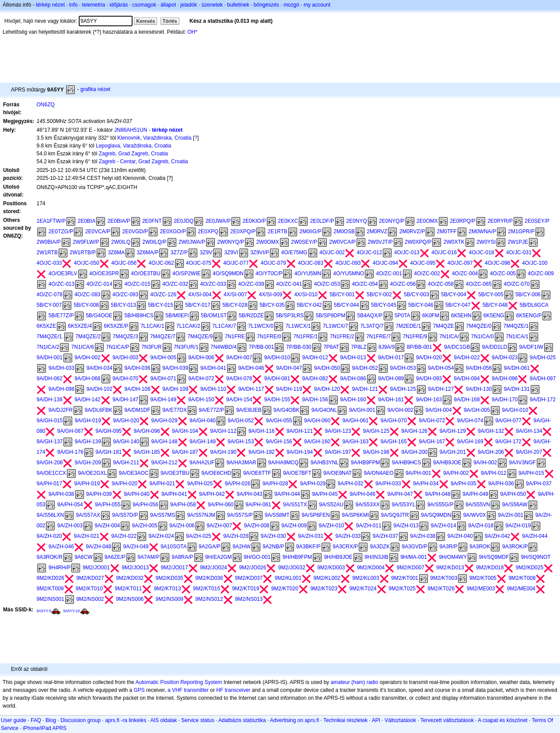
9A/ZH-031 (311, 536)
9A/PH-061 (258, 505)
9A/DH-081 (277, 379)
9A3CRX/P (345, 547)
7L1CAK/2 (188, 326)
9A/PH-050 (513, 494)
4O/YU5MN (308, 274)
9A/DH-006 (201, 358)
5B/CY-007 (49, 305)
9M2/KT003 (444, 578)
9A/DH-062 (49, 379)
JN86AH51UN (131, 130)
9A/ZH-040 (460, 536)
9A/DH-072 (201, 379)
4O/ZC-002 (427, 274)
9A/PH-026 (238, 484)
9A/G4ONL (324, 410)
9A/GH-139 (88, 442)
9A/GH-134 (529, 431)
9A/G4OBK (286, 410)
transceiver (238, 690)
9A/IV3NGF (522, 463)
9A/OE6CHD (216, 473)
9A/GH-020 (126, 421)
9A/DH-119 (289, 389)
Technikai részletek (345, 720)
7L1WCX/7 (336, 326)
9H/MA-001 (414, 557)
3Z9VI (231, 253)
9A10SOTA (174, 547)
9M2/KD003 (331, 568)
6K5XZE (46, 326)
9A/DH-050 (327, 368)
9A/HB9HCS (407, 463)
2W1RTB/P (83, 253)
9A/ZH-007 (219, 526)
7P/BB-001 (261, 347)
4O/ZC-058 (441, 284)
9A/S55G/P (441, 505)
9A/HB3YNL (325, 463)
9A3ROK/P (515, 547)
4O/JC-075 (199, 263)
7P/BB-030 (299, 347)
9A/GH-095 (108, 431)
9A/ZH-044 (535, 536)
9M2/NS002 (90, 599)
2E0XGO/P (173, 231)
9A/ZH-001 (511, 515)
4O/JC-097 (460, 263)
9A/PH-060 (221, 505)
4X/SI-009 (271, 295)
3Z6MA (116, 253)
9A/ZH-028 (236, 536)
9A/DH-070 (125, 379)
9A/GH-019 (88, 421)
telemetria (93, 5)
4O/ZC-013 (61, 284)
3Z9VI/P (260, 253)
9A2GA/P (210, 547)
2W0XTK (454, 242)
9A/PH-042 (212, 494)
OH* (192, 32)
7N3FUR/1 (186, 347)
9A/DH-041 (213, 368)
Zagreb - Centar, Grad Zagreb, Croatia (143, 161)
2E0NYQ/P (392, 221)
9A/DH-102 (100, 389)
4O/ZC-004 (465, 274)
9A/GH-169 (470, 442)
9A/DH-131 (516, 389)
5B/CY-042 (309, 305)
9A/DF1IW (531, 347)
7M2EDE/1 (408, 326)
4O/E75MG (294, 253)
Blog (51, 720)
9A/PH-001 (418, 473)
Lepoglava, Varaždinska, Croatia (134, 146)
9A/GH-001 (362, 410)
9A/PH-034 (426, 484)
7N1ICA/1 (517, 337)
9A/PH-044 (287, 494)
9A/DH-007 (239, 358)
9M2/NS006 (130, 599)
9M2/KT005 (483, 578)
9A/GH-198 (376, 452)
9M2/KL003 (366, 578)
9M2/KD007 (411, 568)
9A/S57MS (163, 515)
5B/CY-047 (458, 305)
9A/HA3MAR (241, 463)
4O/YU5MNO (349, 274)
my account (317, 5)
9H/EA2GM (219, 557)
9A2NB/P (273, 547)
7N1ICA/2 (48, 347)
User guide (14, 720)
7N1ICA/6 (83, 347)
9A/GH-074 (470, 421)
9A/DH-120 (327, 389)
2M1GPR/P (521, 231)
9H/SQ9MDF (494, 557)
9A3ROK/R (49, 557)
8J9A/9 (387, 347)
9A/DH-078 (239, 379)
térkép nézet (50, 5)
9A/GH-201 (453, 452)
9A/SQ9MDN (436, 515)
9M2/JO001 (96, 568)
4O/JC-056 (124, 263)
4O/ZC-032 (175, 284)
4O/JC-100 (535, 263)
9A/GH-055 (279, 421)
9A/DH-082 (315, 379)
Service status (198, 720)
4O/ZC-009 (541, 274)
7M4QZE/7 (163, 337)
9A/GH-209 (88, 463)
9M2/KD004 (371, 568)
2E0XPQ (208, 231)
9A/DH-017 (391, 358)
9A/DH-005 (163, 358)
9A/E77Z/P (211, 410)
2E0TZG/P (61, 231)
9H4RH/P (60, 568)
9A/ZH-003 (70, 526)
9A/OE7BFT (297, 473)
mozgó (291, 5)
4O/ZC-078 (49, 295)
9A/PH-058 (183, 505)
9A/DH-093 (429, 379)
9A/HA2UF (202, 463)
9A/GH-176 (70, 452)
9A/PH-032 (351, 484)
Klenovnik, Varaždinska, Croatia (154, 138)
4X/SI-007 (235, 295)
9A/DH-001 (49, 358)
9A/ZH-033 (348, 536)
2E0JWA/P (218, 221)
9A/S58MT (277, 515)
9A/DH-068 (87, 379)
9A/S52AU (331, 505)
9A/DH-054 (441, 368)
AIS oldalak (164, 720)
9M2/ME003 (481, 589)
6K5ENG (494, 316)
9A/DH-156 (315, 400)
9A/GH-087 (70, 431)
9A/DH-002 (87, 358)
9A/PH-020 (125, 484)
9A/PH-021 (163, 484)
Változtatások (400, 720)
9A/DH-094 (467, 379)
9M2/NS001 (50, 599)
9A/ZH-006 (182, 526)
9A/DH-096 (505, 379)
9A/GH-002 (400, 410)
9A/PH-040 (137, 494)
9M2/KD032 (130, 578)
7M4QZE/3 (126, 337)
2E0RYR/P (500, 221)
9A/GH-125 (376, 431)
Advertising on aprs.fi (294, 720)
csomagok (144, 5)
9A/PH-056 (145, 505)
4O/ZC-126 (163, 295)
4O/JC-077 (236, 263)
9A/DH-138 (49, 400)
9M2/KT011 (128, 589)
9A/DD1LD (495, 347)
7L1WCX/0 (261, 326)
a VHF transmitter (188, 690)
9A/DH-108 (137, 389)
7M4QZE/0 (479, 326)
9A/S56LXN (50, 515)
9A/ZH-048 (98, 547)
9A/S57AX (88, 515)
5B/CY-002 (379, 295)
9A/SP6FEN (316, 515)
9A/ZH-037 (385, 536)
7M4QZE (444, 326)
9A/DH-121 (365, 389)
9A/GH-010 (515, 410)
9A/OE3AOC (134, 473)
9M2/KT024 (363, 589)
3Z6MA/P (147, 253)
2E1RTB (278, 231)
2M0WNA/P (482, 231)
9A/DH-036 (137, 368)
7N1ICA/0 (483, 337)
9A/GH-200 (414, 452)
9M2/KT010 (89, 589)
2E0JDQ (184, 221)
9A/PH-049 (475, 494)
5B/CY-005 (491, 295)
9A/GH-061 (355, 421)
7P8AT (331, 347)
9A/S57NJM (201, 515)
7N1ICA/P (117, 347)
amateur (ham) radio (355, 682)
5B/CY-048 (495, 305)
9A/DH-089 (391, 379)
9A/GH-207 (529, 452)
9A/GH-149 (203, 442)
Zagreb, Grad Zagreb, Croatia (133, 154)
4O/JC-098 (497, 263)
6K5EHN (461, 316)
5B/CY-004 (454, 295)
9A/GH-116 (262, 431)
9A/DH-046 (251, 368)
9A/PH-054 (70, 505)
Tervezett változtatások (447, 720)
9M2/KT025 (402, 589)
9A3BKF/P (308, 547)
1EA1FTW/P (51, 221)
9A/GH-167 (432, 442)
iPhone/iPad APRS (45, 728)
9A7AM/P (149, 557)
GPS (139, 690)
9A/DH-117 (251, 389)
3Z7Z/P (179, 253)
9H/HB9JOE (338, 557)
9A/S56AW (514, 505)
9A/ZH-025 (199, 536)
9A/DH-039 (175, 368)
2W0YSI (486, 242)
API (376, 720)
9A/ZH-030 (273, 536)
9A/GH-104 (185, 431)
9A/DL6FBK (99, 410)
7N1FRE (235, 337)
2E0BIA (86, 221)
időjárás (119, 5)
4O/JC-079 (273, 263)
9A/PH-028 (275, 484)
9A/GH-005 (477, 410)
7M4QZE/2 (88, 337)
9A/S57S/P (240, 515)
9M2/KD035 (170, 578)
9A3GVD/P (415, 547)
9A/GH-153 (241, 442)
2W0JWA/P (192, 242)
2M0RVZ (377, 231)
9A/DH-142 (87, 400)
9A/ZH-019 (518, 526)
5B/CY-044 (346, 305)
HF (220, 690)
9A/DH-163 (429, 400)
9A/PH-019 (87, 484)
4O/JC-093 (348, 263)
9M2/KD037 (249, 578)
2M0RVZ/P (412, 231)
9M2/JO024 (213, 568)
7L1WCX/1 (298, 326)
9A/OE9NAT (338, 473)
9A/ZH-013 (406, 526)
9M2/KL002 (327, 578)
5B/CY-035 (272, 305)
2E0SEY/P (537, 221)
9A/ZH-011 (369, 526)
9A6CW (83, 557)
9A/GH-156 (279, 442)
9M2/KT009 (50, 589)
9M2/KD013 (450, 568)
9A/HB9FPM (366, 463)
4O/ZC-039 (251, 284)
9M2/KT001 (405, 578)
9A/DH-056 (479, 368)
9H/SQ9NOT (536, 557)
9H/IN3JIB (376, 557)
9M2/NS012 (209, 599)
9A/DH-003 (125, 358)
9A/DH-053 (403, 368)
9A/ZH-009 (294, 526)
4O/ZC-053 (327, 284)
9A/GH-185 (147, 452)
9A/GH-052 (241, 421)
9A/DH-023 (505, 358)
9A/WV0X (475, 515)
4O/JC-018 (481, 253)
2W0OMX (268, 242)
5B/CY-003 (416, 295)
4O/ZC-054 (365, 284)
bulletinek (238, 5)
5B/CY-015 (161, 305)
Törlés (170, 21)
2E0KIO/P (254, 221)
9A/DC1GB (457, 347)
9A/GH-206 (491, 452)
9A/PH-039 (99, 494)
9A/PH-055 (108, 505)
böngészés (266, 5)
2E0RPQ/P (463, 221)
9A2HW (241, 547)
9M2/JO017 (175, 568)
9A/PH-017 (49, 484)
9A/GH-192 (262, 452)
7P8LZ (359, 347)
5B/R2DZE (251, 316)
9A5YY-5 (44, 611)
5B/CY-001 (342, 295)
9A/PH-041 (174, 494)
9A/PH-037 (539, 484)
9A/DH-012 (315, 358)
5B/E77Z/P (61, 316)
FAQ (36, 720)
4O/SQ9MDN (228, 274)
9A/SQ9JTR (395, 515)
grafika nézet (96, 89)
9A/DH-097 (543, 379)
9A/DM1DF (137, 410)
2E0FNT (152, 221)
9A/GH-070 (394, 421)
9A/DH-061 (516, 368)
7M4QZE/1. (50, 337)
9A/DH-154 (239, 400)
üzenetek (212, 5)
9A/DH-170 (505, 400)
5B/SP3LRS (290, 316)
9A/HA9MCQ (283, 463)
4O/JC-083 (311, 263)
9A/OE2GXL (92, 473)
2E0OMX (427, 221)
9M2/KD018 (490, 568)
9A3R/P (448, 547)
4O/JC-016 (444, 253)
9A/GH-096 (147, 431)
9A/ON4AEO (379, 473)
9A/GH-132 (491, 431)
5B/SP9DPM (331, 316)
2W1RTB (47, 253)
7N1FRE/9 (415, 337)
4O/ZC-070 (516, 284)
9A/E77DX (175, 410)
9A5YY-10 (72, 611)
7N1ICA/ (449, 337)
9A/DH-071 (163, 379)
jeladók (189, 5)
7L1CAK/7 (224, 326)
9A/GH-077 (508, 421)
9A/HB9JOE (447, 463)
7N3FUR (152, 347)
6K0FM (431, 316)
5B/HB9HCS (139, 316)
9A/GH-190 (223, 452)
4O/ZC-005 (503, 274)
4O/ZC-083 (87, 295)
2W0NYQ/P (231, 242)
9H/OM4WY (453, 557)
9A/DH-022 (467, 358)
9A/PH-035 (464, 484)
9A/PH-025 (200, 484)
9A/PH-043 (250, 494)
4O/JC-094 (385, 263)
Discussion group (80, 720)
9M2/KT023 (324, 589)
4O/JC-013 (407, 253)
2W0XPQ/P (418, 242)
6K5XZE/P (116, 326)
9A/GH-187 (185, 452)
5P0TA (402, 316)
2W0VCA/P (342, 242)
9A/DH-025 (543, 358)
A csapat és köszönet (502, 720)
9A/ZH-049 (136, 547)
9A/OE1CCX (51, 473)
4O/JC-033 (49, 263)
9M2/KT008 (522, 578)
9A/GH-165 (394, 442)
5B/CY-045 (384, 305)
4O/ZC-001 (389, 274)
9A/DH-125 (403, 389)
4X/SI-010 (306, 295)
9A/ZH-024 (161, 536)
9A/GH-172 (508, 442)
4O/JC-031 (519, 253)
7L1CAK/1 (152, 326)
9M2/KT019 (245, 589)
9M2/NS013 (249, 599)
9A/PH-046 (362, 494)
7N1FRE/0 (269, 337)
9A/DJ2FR (61, 410)
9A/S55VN (478, 505)
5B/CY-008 (86, 305)
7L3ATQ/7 (372, 326)
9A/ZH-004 (107, 526)
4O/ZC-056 (403, 284)
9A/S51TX (295, 505)
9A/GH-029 (164, 421)
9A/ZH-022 (124, 536)
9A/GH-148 (164, 442)
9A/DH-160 (353, 400)
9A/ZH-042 (497, 536)
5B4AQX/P (370, 316)
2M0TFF (447, 231)
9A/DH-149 (163, 400)
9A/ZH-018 (481, 526)
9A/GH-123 (338, 431)
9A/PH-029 (313, 484)
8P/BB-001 (420, 347)
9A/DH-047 (289, 368)
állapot (168, 5)
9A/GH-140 (126, 442)
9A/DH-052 (365, 368)
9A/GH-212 (164, 463)
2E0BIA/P (119, 221)
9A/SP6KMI (355, 515)
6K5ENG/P (529, 316)
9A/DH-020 (429, 358)
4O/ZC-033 (213, 284)
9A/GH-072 (432, 421)
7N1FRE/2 (342, 337)
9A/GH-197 (338, 452)
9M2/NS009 (170, 599)
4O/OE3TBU (145, 274)
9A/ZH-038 (423, 536)
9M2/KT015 (206, 589)
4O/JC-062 (161, 263)
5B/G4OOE (99, 316)
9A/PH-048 (438, 494)
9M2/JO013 (135, 568)
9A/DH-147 (125, 400)
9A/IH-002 (485, 463)
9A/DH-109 (175, 389)
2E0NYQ (356, 221)
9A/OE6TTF (257, 473)
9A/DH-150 (201, 400)
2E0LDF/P (322, 221)
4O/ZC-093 (125, 295)
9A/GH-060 (317, 421)
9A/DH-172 (543, 400)
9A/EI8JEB (249, 410)
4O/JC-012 (369, 253)
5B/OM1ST (214, 316)
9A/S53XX (368, 505)
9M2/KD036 (209, 578)
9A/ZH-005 (145, 526)
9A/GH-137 (49, 442)
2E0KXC (288, 221)
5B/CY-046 (421, 305)
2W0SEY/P (304, 242)
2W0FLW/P (86, 242)
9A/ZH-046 (61, 547)
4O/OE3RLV (63, 274)
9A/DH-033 (61, 368)
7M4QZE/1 (516, 326)
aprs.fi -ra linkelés (126, 720)
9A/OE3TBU (175, 473)
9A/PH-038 (61, 494)
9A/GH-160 (317, 442)
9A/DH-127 (441, 389)
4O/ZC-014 (100, 284)
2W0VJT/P (380, 242)
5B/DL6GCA (534, 305)
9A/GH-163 (355, 442)
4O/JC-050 (87, 263)
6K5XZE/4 (80, 326)
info (73, 5)
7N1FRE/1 (305, 337)
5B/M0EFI (177, 316)
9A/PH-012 (494, 473)
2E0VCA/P (98, 231)
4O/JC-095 (423, 263)
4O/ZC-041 (289, 284)
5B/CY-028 (235, 305)
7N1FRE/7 (378, 337)
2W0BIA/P (48, 242)
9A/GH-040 (203, 421)
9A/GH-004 (439, 410)
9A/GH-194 (300, 452)
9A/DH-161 (391, 400)
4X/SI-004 (200, 295)
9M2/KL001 (288, 578)
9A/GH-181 (108, 452)
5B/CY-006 (528, 295)
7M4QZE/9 (200, 337)
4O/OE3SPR (104, 274)
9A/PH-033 (388, 484)
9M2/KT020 (285, 589)
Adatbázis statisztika (242, 720)
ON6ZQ (45, 105)
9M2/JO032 (292, 568)
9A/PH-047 (400, 494)
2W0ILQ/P (154, 242)
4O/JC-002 (332, 253)
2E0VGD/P (135, 231)
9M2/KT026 (441, 589)
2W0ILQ (121, 242)
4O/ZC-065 (479, 284)
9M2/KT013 (168, 589)
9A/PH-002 (456, 473)
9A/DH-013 (353, 358)
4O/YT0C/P (269, 274)
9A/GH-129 (453, 431)
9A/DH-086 (353, 379)
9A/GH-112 (223, 431)
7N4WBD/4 (224, 347)
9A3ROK (480, 547)
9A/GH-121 (300, 431)
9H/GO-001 (257, 557)
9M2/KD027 (90, 578)
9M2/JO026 (252, 568)
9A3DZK (380, 547)
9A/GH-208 (49, 463)
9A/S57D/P (125, 515)
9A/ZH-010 (331, 526)
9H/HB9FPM (297, 557)
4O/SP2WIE (187, 274)
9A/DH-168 (467, 400)
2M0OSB (344, 231)
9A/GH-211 (126, 463)
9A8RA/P (182, 557)
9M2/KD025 (530, 568)
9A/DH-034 (100, 368)
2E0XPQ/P (243, 231)
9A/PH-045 (325, 494)
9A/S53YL (403, 505)
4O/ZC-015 (137, 284)
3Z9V (206, 253)
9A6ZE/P (115, 557)
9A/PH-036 (501, 484)
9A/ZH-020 (49, 536)
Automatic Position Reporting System (178, 682)
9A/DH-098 (61, 389)
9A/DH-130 (479, 389)
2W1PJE (518, 242)
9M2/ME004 (521, 589)
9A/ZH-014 (444, 526)
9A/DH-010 (277, 358)
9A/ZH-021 (87, 536)
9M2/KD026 (50, 578)
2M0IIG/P (310, 231)
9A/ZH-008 (257, 526)
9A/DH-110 (213, 389)
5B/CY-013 (123, 305)
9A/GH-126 (414, 431)
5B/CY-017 (198, 305)
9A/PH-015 (531, 473)
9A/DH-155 (277, 400)
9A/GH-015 (49, 421)
